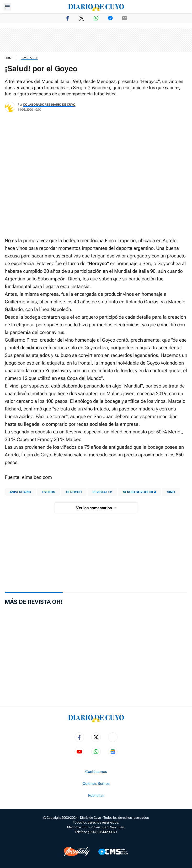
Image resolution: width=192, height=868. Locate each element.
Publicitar (96, 796)
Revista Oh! (102, 492)
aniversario (20, 492)
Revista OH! (29, 58)
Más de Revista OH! (34, 602)
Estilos (48, 492)
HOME (9, 58)
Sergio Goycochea (140, 492)
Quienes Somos (96, 784)
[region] (96, 40)
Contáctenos (96, 772)
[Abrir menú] (7, 7)
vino (171, 492)
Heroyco (74, 492)
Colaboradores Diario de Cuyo (49, 105)
